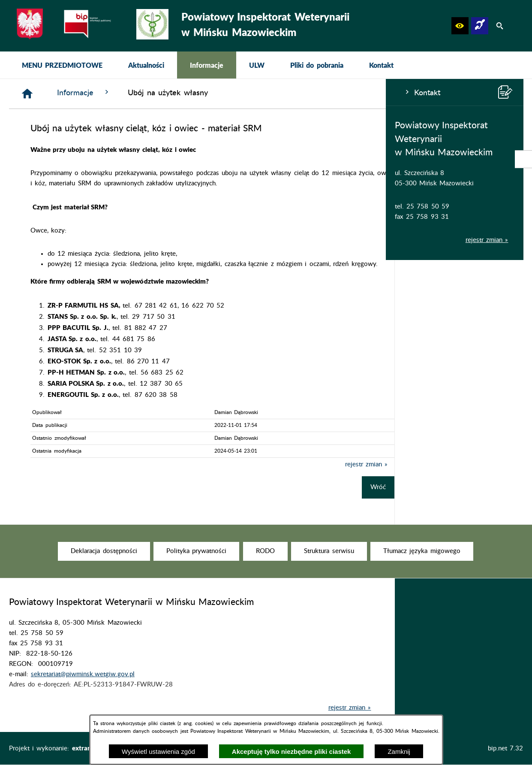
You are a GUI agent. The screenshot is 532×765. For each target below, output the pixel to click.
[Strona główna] (156, 94)
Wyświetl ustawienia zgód (158, 751)
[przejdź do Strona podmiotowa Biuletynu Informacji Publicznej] (523, 159)
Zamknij (399, 751)
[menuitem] (62, 65)
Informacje (213, 92)
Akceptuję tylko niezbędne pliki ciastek (292, 751)
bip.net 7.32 (505, 748)
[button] (460, 26)
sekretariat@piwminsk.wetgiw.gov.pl (83, 688)
